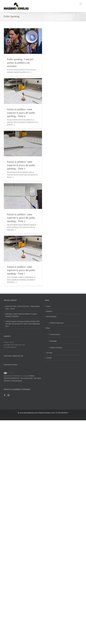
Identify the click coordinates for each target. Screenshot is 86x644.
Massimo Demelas (56, 348)
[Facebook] (5, 395)
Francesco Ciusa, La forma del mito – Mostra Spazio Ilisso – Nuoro (22, 308)
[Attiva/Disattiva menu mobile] (81, 4)
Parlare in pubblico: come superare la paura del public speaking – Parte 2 (21, 218)
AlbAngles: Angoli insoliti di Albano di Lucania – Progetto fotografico (21, 315)
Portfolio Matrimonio (57, 323)
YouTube (49, 353)
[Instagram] (8, 395)
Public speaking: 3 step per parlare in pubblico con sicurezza (20, 63)
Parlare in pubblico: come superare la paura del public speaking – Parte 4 (21, 113)
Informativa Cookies (10, 365)
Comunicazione (55, 334)
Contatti (49, 358)
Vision (48, 306)
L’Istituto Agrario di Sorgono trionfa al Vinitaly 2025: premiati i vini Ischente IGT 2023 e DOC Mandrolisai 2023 (23, 324)
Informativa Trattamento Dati (13, 356)
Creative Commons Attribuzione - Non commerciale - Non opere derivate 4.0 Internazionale (22, 378)
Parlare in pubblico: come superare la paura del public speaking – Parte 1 (21, 270)
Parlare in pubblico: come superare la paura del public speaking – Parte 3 (21, 165)
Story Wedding (51, 316)
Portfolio (49, 311)
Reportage (53, 341)
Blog (48, 328)
